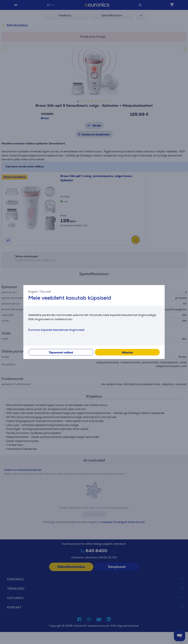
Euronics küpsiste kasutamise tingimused (56, 330)
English (33, 291)
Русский (46, 291)
